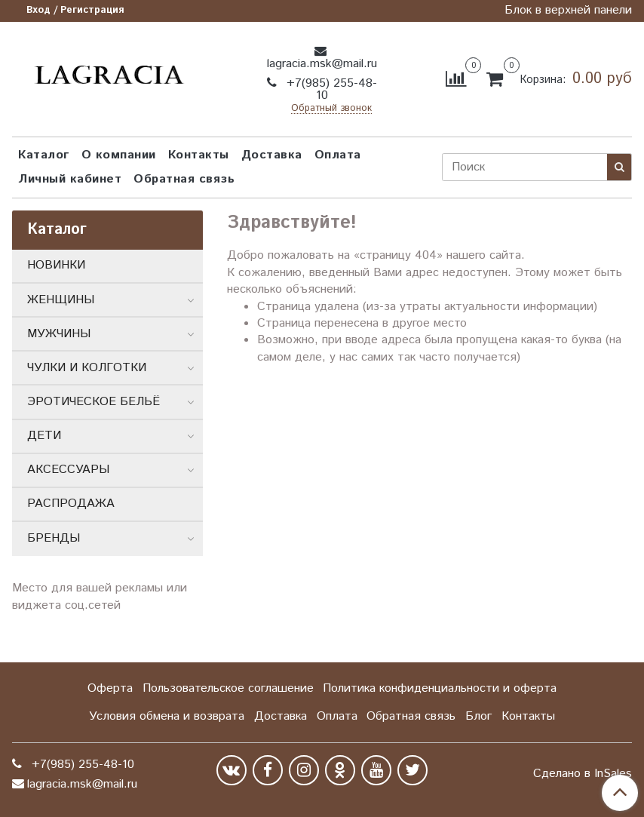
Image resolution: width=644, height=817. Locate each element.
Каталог (44, 155)
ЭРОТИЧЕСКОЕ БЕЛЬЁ (94, 402)
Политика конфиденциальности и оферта (440, 688)
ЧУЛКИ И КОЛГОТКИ (87, 368)
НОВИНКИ (56, 265)
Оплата (338, 155)
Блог (478, 716)
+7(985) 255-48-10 (330, 89)
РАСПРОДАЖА (71, 504)
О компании (119, 155)
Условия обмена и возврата (167, 716)
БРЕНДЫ (54, 538)
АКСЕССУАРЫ (68, 470)
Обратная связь (184, 179)
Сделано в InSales (583, 774)
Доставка (272, 155)
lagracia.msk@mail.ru (322, 64)
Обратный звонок (331, 109)
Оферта (110, 688)
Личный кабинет (70, 179)
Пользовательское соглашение (228, 688)
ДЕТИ (44, 436)
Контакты (199, 155)
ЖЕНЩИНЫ (61, 300)
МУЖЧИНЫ (59, 334)
